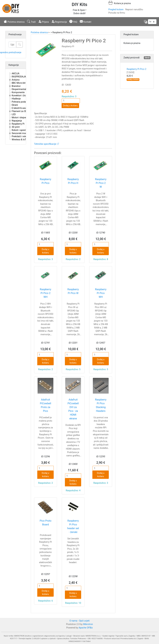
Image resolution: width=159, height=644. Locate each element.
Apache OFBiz (86, 628)
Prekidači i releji (20, 136)
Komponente (18, 92)
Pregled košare (116, 10)
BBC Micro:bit (19, 83)
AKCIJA (16, 74)
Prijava (43, 22)
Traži (31, 22)
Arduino (16, 80)
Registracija (59, 22)
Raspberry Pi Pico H (73, 181)
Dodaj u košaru (70, 106)
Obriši (147, 58)
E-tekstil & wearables (22, 108)
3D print (16, 127)
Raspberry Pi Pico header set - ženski (73, 526)
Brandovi (16, 86)
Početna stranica (14, 22)
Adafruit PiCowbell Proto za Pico (46, 405)
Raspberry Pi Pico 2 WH (45, 293)
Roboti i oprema (20, 130)
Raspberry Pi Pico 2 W (101, 183)
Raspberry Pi (18, 124)
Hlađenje (16, 99)
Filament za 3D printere (23, 111)
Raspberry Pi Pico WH (101, 293)
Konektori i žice (19, 96)
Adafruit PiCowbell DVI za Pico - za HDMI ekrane (73, 409)
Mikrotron (88, 624)
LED (14, 114)
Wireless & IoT (19, 140)
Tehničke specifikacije (45, 144)
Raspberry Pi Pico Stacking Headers (101, 405)
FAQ (73, 22)
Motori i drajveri (19, 118)
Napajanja (17, 121)
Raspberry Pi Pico (45, 181)
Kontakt (85, 22)
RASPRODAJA (19, 77)
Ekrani (15, 105)
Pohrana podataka (21, 102)
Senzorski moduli (20, 133)
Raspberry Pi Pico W (73, 291)
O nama (73, 621)
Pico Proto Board (45, 523)
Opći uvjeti (84, 621)
